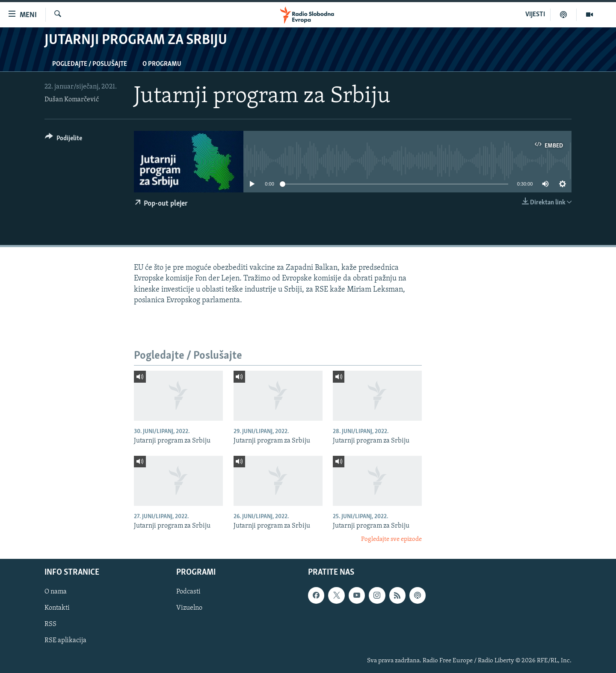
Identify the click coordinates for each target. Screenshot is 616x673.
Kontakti (57, 608)
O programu (162, 64)
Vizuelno (189, 608)
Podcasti (188, 592)
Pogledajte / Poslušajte (90, 64)
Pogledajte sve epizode (391, 539)
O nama (56, 592)
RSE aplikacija (65, 641)
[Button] (64, 140)
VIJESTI (535, 15)
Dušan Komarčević (72, 100)
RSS (50, 624)
